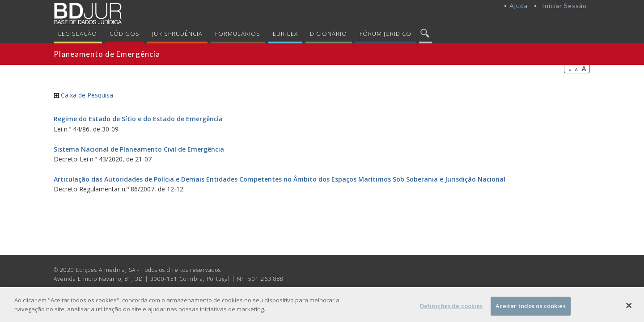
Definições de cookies (451, 308)
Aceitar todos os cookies (531, 308)
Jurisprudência (178, 34)
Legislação (78, 34)
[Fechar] (629, 308)
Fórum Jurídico (386, 34)
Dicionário (328, 34)
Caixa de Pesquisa (83, 95)
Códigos (125, 34)
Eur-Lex (285, 34)
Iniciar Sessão (564, 6)
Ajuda (519, 6)
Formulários (238, 34)
